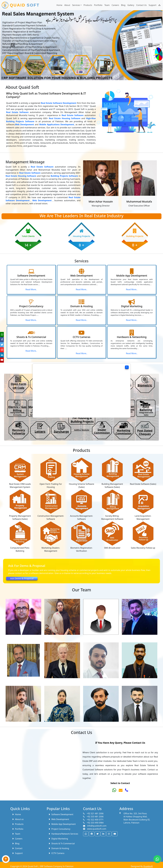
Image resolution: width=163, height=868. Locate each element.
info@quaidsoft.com (95, 826)
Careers (115, 5)
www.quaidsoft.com (95, 829)
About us (18, 819)
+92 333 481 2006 (93, 817)
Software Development (61, 814)
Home (59, 5)
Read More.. (31, 291)
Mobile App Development (62, 824)
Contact (17, 848)
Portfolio (98, 5)
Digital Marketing (58, 839)
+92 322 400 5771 (93, 820)
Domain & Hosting (59, 848)
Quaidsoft (148, 866)
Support (153, 5)
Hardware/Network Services (63, 834)
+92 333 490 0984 (93, 823)
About (67, 5)
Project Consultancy (59, 829)
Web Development (59, 819)
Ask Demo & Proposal (22, 578)
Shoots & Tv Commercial (62, 843)
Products (88, 5)
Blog (123, 5)
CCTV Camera (56, 853)
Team (107, 5)
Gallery (131, 5)
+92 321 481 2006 (93, 813)
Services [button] (76, 5)
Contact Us (141, 5)
